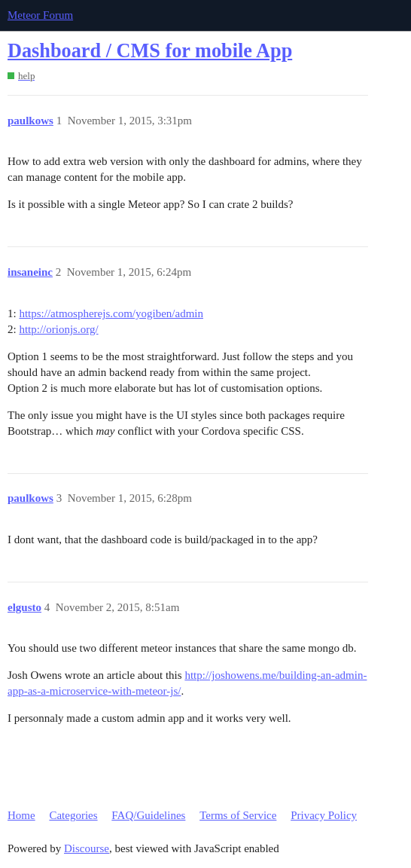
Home (21, 815)
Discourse (87, 848)
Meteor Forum (40, 15)
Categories (73, 815)
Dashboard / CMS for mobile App (150, 51)
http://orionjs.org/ (58, 329)
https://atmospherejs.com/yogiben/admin (111, 313)
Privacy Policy (324, 815)
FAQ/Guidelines (148, 815)
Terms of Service (238, 815)
